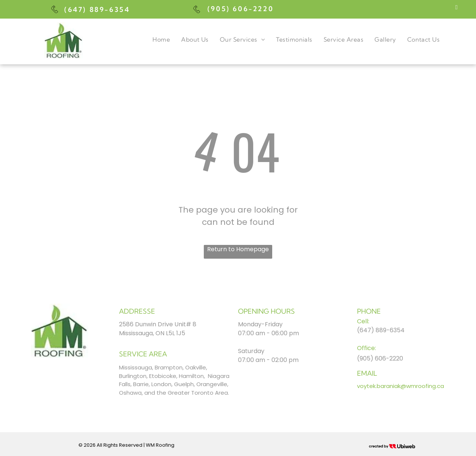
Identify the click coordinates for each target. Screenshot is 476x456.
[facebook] (456, 8)
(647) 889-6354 (97, 9)
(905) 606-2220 (241, 9)
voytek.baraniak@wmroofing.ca (401, 386)
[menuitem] (161, 39)
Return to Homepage (238, 249)
